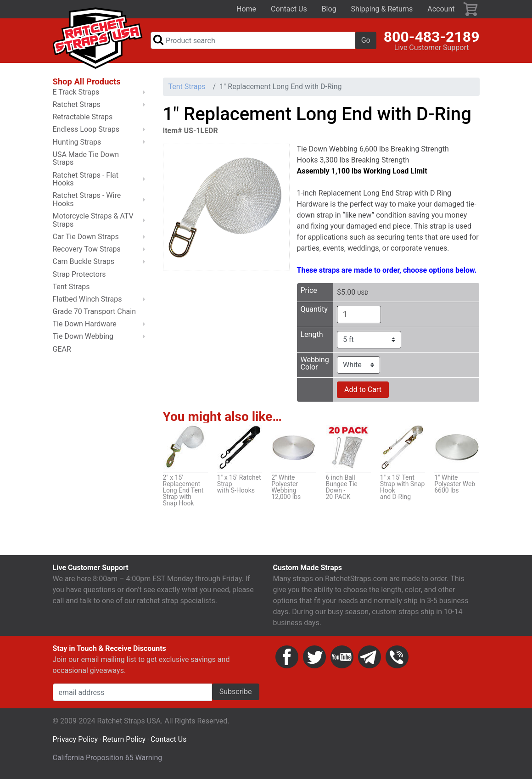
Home (246, 9)
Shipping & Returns (382, 9)
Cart (471, 9)
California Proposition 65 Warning (108, 759)
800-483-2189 (432, 37)
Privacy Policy (76, 740)
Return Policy (124, 740)
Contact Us (289, 9)
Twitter (314, 658)
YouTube (342, 658)
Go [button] (366, 41)
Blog (329, 9)
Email (370, 658)
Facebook (287, 658)
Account (441, 9)
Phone (397, 658)
